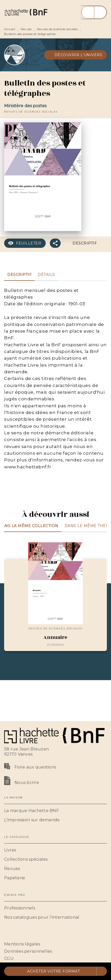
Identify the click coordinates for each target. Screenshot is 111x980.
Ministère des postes (25, 106)
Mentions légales (22, 944)
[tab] (19, 275)
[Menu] (94, 12)
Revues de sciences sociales (57, 29)
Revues (26, 29)
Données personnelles (28, 951)
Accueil (10, 29)
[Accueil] (26, 12)
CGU (9, 958)
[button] (76, 55)
